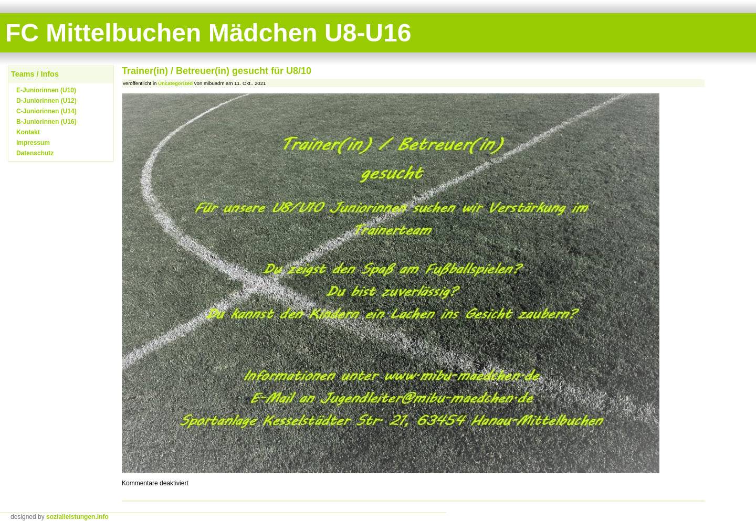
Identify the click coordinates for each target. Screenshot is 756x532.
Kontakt (28, 132)
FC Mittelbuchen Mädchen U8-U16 (208, 33)
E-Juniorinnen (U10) (46, 90)
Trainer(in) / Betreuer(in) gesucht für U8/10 (217, 71)
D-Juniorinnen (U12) (46, 101)
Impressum (33, 143)
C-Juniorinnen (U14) (46, 111)
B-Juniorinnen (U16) (46, 122)
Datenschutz (35, 153)
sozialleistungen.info (77, 517)
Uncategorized (175, 83)
